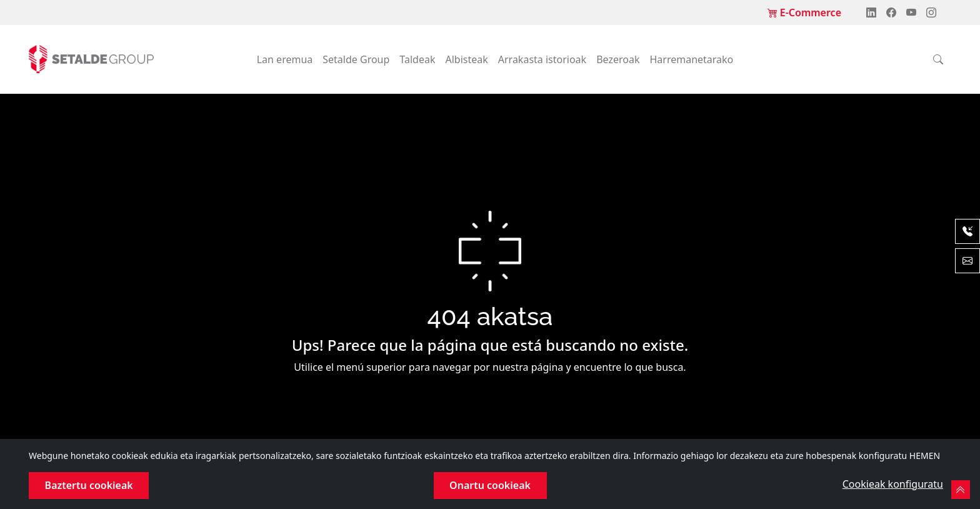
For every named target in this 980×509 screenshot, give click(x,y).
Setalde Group (356, 59)
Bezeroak (618, 59)
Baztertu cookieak (89, 485)
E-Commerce (804, 13)
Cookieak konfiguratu (893, 484)
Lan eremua (285, 59)
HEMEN (925, 456)
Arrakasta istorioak (542, 59)
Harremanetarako (691, 59)
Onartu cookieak (490, 485)
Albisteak (466, 59)
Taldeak (417, 59)
